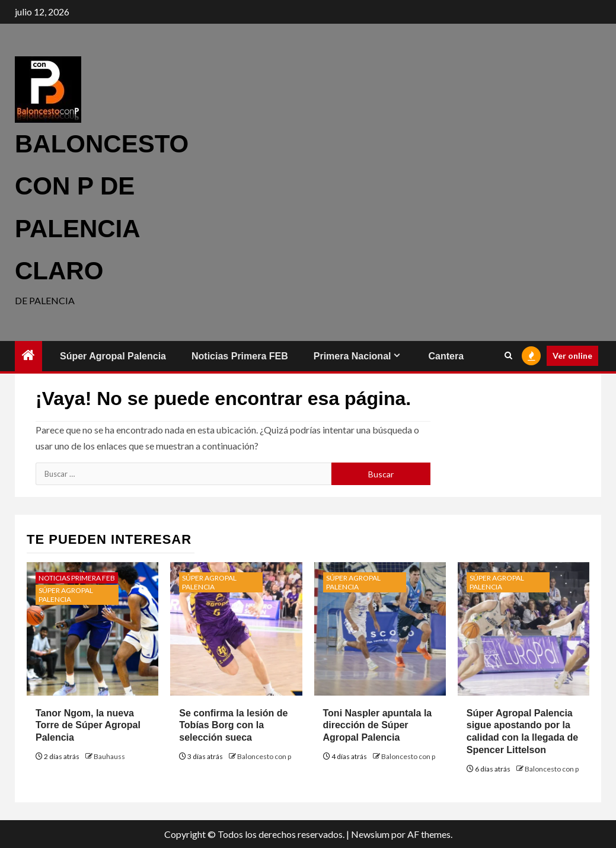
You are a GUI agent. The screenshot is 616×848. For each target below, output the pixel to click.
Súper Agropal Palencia (113, 356)
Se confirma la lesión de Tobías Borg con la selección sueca (233, 726)
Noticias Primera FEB (240, 356)
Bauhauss (109, 756)
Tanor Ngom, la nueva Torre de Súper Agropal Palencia (88, 726)
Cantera (446, 356)
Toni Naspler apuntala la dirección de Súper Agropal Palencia (378, 726)
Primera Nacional (352, 356)
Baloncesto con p (264, 756)
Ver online (572, 356)
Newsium (370, 834)
